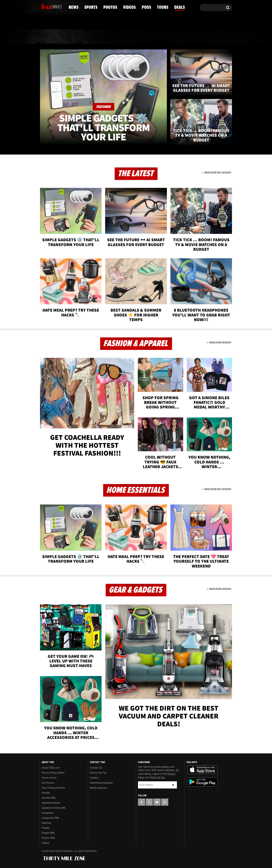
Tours (190, 37)
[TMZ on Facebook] (43, 7)
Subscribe (173, 785)
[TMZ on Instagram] (61, 7)
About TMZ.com (51, 768)
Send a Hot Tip (98, 773)
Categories (48, 813)
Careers (94, 778)
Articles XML (49, 798)
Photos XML (48, 838)
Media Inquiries (98, 788)
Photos (107, 37)
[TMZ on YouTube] (157, 802)
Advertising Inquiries (101, 783)
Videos (137, 37)
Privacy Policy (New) (53, 773)
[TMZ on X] (48, 7)
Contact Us (96, 768)
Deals (217, 37)
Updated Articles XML (54, 808)
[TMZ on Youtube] (54, 7)
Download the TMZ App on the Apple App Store (202, 770)
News (48, 37)
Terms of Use (49, 778)
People (45, 828)
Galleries (46, 823)
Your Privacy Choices (53, 788)
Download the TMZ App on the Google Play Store (202, 782)
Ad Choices (48, 783)
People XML (48, 833)
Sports (76, 37)
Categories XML (51, 818)
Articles (46, 793)
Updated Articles (51, 803)
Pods (164, 37)
